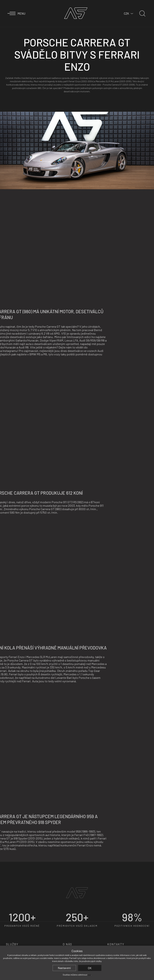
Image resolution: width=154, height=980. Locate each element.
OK (90, 968)
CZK (126, 13)
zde (89, 975)
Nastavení (64, 968)
